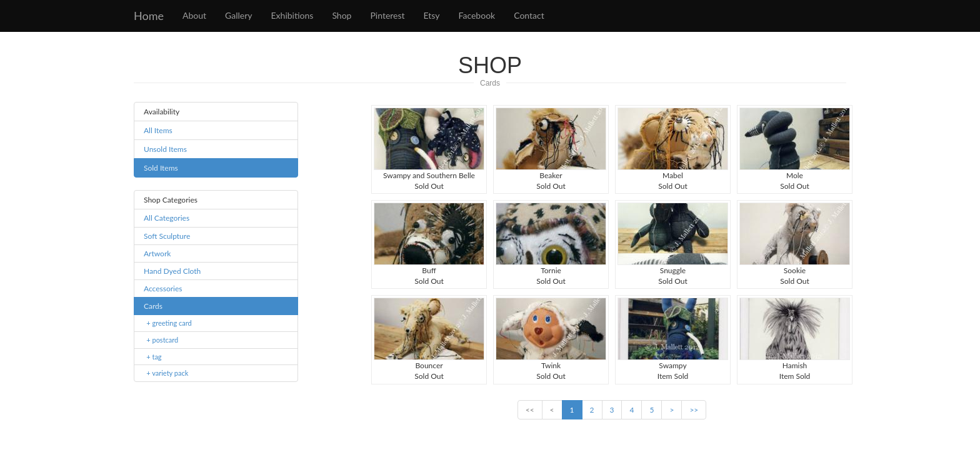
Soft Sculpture (167, 236)
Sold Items (161, 168)
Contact (529, 15)
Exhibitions (292, 15)
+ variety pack (167, 373)
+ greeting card (169, 323)
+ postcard (162, 340)
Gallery (238, 15)
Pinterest (387, 15)
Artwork (157, 254)
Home (149, 16)
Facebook (477, 15)
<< (530, 410)
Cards (490, 83)
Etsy (432, 15)
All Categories (167, 218)
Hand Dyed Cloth (172, 271)
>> (694, 410)
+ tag (154, 357)
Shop (342, 15)
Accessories (163, 289)
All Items (158, 130)
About (194, 15)
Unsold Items (165, 149)
